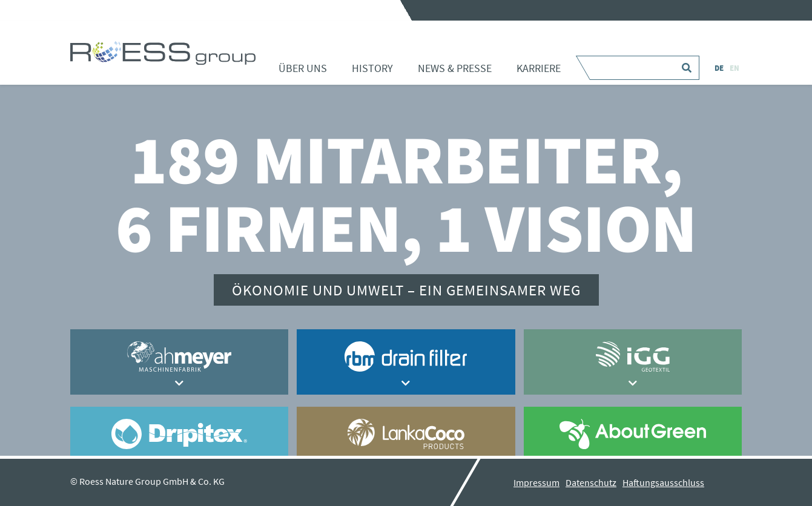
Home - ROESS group (163, 53)
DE (719, 68)
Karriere (539, 68)
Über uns (303, 68)
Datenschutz (591, 482)
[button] (180, 383)
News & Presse (455, 68)
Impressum (536, 482)
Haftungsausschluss (663, 482)
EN (734, 68)
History (372, 68)
